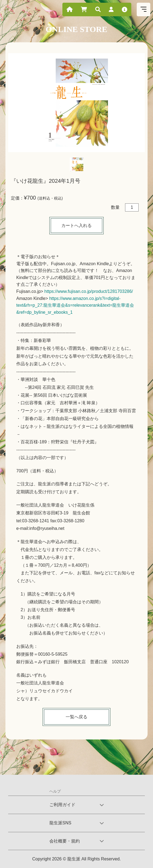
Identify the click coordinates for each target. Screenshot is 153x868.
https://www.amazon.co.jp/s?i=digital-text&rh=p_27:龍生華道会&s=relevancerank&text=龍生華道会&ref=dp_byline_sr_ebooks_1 (75, 305)
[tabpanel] (76, 103)
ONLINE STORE (76, 29)
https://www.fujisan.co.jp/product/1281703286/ (89, 291)
